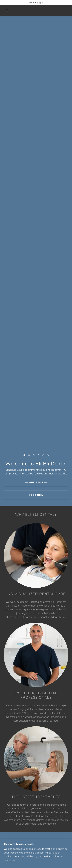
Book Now (36, 495)
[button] (7, 11)
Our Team (36, 482)
